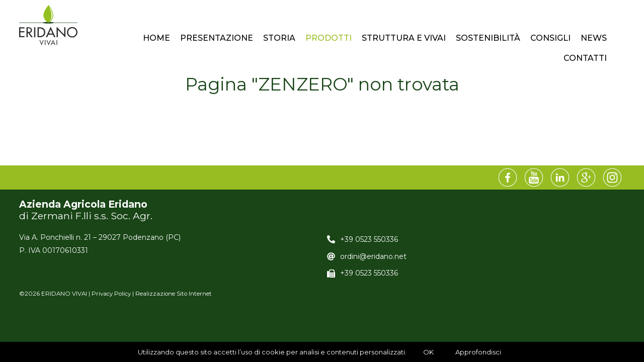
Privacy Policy (111, 294)
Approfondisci (478, 352)
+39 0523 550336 (369, 239)
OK (428, 352)
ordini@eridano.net (373, 256)
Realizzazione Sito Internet (174, 294)
